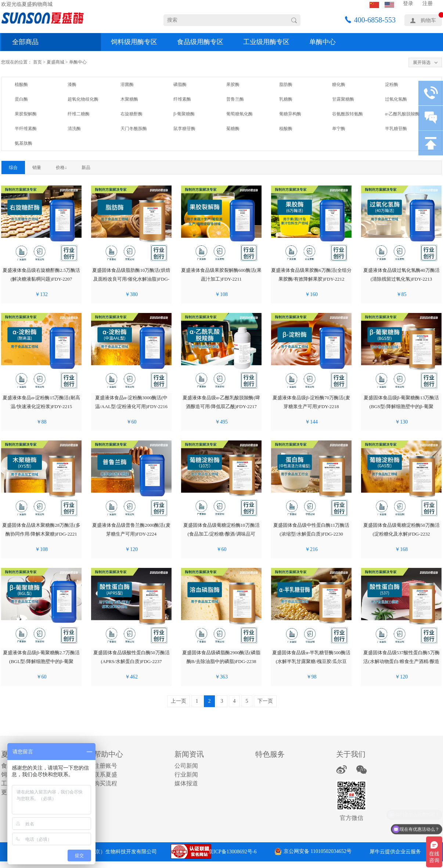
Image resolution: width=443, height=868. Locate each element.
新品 (86, 168)
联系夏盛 (105, 775)
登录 (408, 3)
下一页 (265, 701)
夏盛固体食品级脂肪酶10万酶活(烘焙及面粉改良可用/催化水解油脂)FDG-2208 (131, 279)
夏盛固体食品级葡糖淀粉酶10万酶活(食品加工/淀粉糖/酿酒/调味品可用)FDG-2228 (221, 534)
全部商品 (25, 42)
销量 (37, 168)
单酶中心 (323, 42)
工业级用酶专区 (266, 42)
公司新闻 (186, 766)
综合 (13, 168)
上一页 (179, 701)
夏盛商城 (55, 62)
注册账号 (105, 766)
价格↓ (61, 168)
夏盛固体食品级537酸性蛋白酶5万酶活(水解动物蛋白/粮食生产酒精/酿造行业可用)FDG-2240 (401, 661)
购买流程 (105, 783)
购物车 (428, 20)
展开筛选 (422, 62)
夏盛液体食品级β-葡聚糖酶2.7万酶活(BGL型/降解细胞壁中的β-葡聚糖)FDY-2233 (41, 661)
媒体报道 (186, 783)
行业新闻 (186, 775)
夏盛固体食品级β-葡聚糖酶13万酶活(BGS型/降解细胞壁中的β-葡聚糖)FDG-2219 (401, 406)
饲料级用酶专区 (134, 42)
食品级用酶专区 (200, 42)
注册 (428, 3)
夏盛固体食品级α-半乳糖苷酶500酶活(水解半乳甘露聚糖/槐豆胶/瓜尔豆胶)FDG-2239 (311, 661)
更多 (7, 792)
